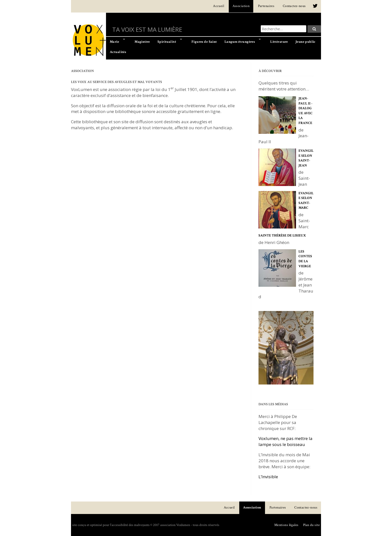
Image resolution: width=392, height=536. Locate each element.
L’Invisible (268, 477)
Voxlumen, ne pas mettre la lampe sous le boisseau (285, 441)
